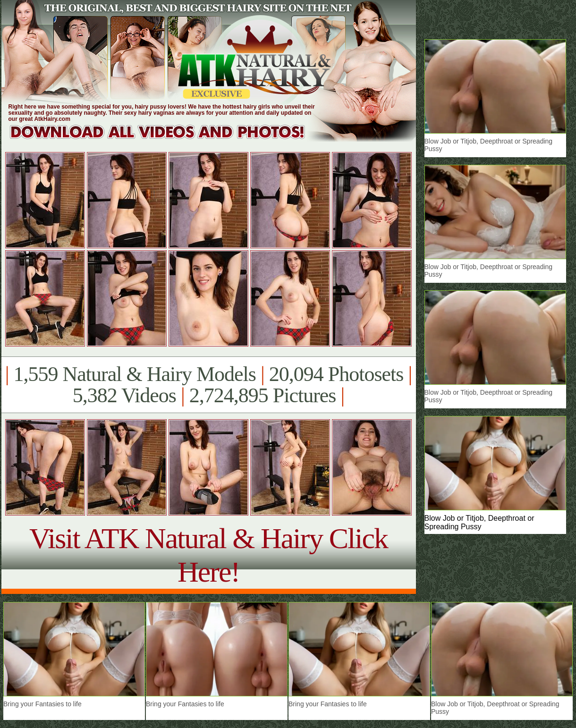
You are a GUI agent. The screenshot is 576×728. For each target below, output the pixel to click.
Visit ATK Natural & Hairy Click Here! (208, 555)
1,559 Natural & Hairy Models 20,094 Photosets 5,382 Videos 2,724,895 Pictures (208, 385)
